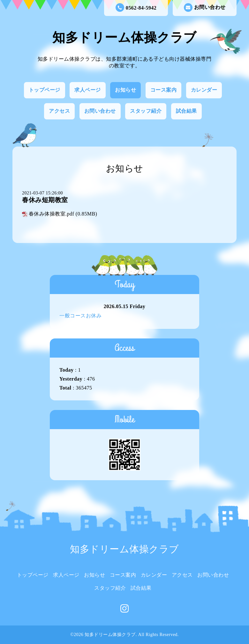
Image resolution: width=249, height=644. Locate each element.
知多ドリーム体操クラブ (124, 38)
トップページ (45, 90)
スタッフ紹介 (146, 111)
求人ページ (88, 90)
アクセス (59, 111)
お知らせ (125, 90)
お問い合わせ (205, 8)
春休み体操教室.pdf (52, 214)
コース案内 (164, 90)
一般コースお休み (80, 316)
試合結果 (186, 111)
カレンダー (204, 90)
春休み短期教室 (45, 200)
